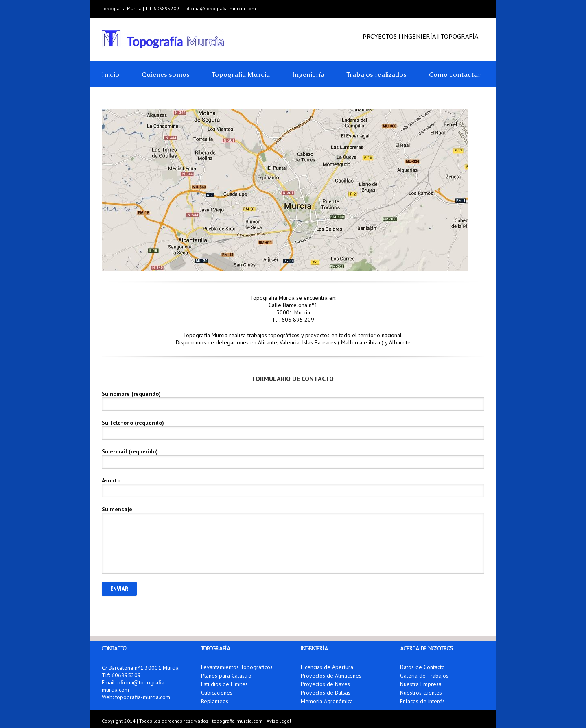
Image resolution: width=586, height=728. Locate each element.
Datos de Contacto (422, 667)
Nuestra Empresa (421, 684)
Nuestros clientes (421, 693)
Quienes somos (166, 74)
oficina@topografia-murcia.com (221, 8)
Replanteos (215, 701)
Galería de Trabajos (424, 676)
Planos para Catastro (226, 676)
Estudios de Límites (224, 684)
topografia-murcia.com (143, 697)
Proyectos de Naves (325, 684)
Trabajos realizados (377, 74)
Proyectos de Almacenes (331, 676)
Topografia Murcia (241, 74)
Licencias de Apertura (327, 667)
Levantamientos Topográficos (237, 667)
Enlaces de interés (422, 701)
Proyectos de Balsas (326, 693)
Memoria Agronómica (327, 701)
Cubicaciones (217, 693)
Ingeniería (308, 74)
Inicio (110, 74)
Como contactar (455, 74)
